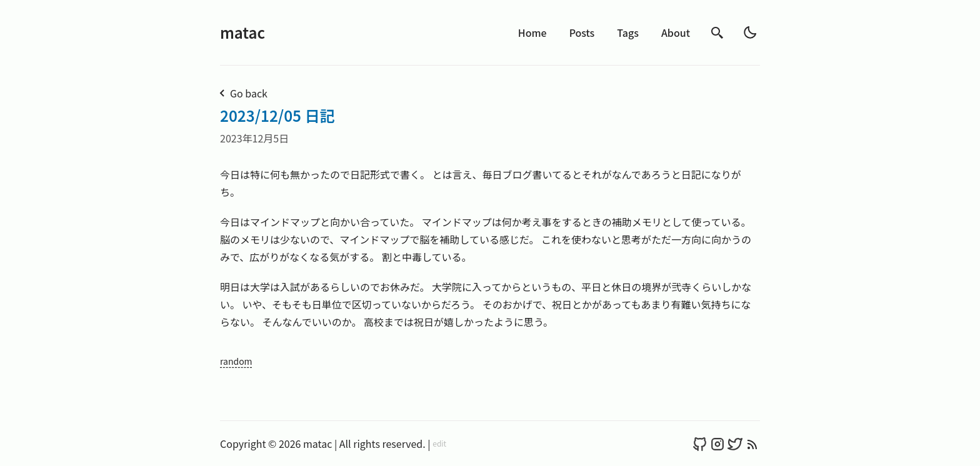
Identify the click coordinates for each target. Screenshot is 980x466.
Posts (582, 32)
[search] (717, 33)
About (676, 32)
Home (532, 32)
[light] (750, 32)
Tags (628, 32)
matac (242, 32)
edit (439, 444)
